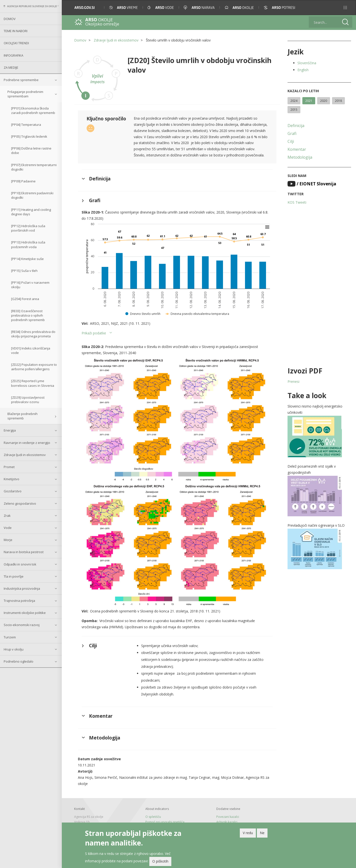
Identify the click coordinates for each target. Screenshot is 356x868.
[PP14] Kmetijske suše (27, 259)
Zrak (7, 516)
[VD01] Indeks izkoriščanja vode (31, 350)
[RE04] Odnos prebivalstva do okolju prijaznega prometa (33, 334)
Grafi (292, 133)
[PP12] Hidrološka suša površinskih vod (28, 228)
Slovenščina (307, 63)
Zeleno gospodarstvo (20, 503)
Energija (10, 430)
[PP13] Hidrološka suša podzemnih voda (28, 244)
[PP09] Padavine (23, 181)
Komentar (297, 149)
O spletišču (153, 817)
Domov (10, 19)
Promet (9, 467)
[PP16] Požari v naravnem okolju (30, 285)
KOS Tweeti (297, 202)
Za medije (11, 67)
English (303, 70)
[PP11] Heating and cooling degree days (31, 212)
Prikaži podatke (94, 333)
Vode (8, 528)
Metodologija (300, 157)
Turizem (10, 637)
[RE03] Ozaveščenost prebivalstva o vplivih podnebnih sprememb (28, 315)
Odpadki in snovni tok (20, 564)
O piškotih (160, 862)
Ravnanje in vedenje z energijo (27, 443)
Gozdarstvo (13, 491)
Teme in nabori (16, 31)
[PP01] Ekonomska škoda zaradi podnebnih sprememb (33, 110)
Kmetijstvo (11, 479)
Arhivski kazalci (227, 822)
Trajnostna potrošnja (19, 601)
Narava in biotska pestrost (24, 552)
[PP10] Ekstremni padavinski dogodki (32, 195)
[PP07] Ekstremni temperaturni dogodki (34, 167)
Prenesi (293, 381)
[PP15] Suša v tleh (24, 271)
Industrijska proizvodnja (22, 588)
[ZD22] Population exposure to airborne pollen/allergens (34, 367)
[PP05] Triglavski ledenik (29, 136)
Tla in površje (14, 576)
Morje (8, 540)
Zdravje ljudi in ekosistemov (25, 455)
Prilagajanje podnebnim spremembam (25, 94)
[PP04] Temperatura (26, 125)
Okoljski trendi (16, 43)
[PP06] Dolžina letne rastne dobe (31, 151)
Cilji (291, 141)
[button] (345, 8)
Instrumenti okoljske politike (25, 613)
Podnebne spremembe (21, 80)
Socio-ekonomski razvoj (22, 625)
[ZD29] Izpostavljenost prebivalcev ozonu (28, 400)
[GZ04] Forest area (25, 299)
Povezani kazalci (228, 817)
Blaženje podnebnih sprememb (22, 416)
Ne (262, 834)
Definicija (296, 126)
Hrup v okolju (14, 649)
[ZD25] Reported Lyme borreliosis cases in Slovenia (33, 383)
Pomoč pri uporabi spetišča (165, 822)
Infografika (13, 55)
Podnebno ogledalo (19, 661)
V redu (248, 834)
